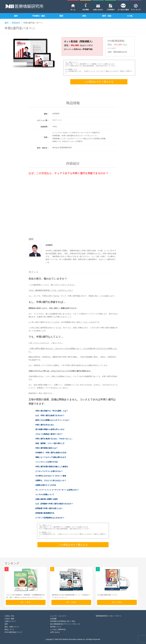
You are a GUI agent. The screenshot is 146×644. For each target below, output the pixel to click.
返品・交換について (12, 623)
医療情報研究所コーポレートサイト (109, 612)
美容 (84, 16)
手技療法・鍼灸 (39, 16)
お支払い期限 (9, 615)
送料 (6, 620)
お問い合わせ (55, 628)
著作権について (56, 623)
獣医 (61, 16)
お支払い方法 (9, 612)
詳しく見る (26, 599)
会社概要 (53, 615)
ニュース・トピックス (58, 612)
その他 (130, 16)
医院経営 (16, 23)
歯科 (16, 16)
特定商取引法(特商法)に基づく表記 (63, 618)
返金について (9, 626)
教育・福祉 (107, 16)
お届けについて (10, 618)
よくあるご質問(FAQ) (58, 626)
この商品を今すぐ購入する (99, 78)
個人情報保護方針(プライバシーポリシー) (65, 620)
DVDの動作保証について (13, 628)
